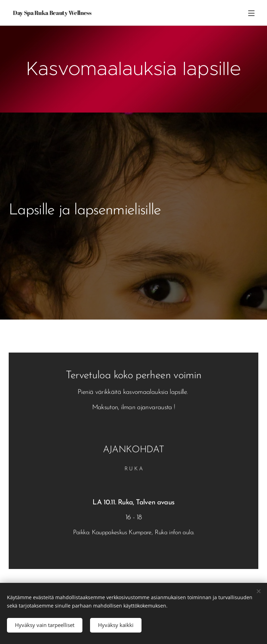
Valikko (251, 13)
